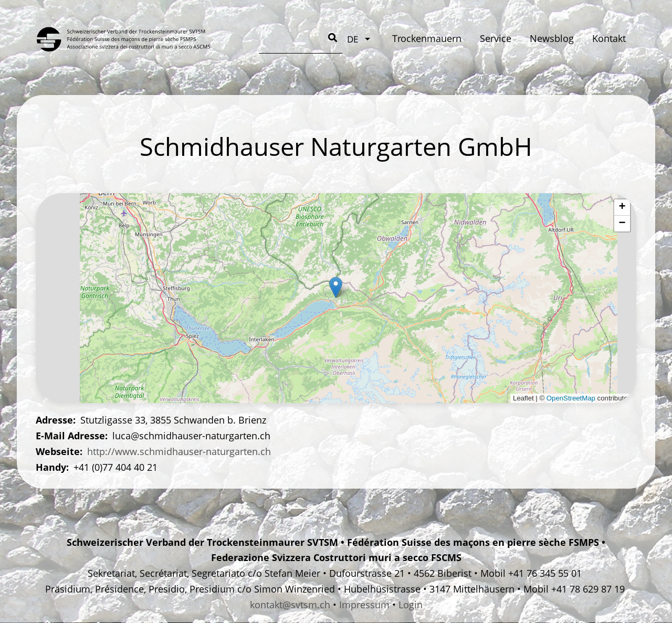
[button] (336, 287)
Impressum (364, 605)
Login (411, 605)
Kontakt (436, 38)
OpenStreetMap (571, 398)
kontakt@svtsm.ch (290, 605)
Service (322, 38)
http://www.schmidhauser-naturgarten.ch (179, 451)
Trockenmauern (254, 38)
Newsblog (379, 38)
